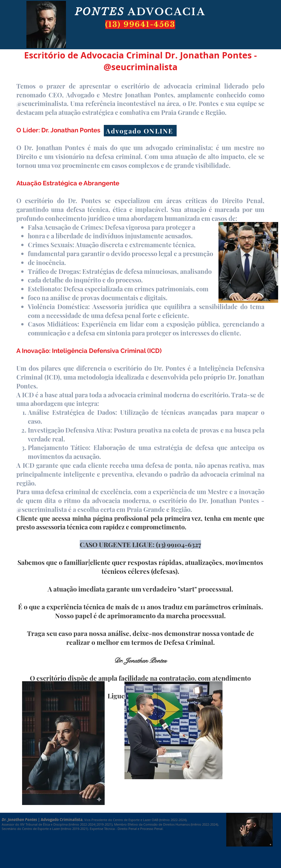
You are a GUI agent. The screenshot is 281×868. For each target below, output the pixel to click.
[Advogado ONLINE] (140, 131)
